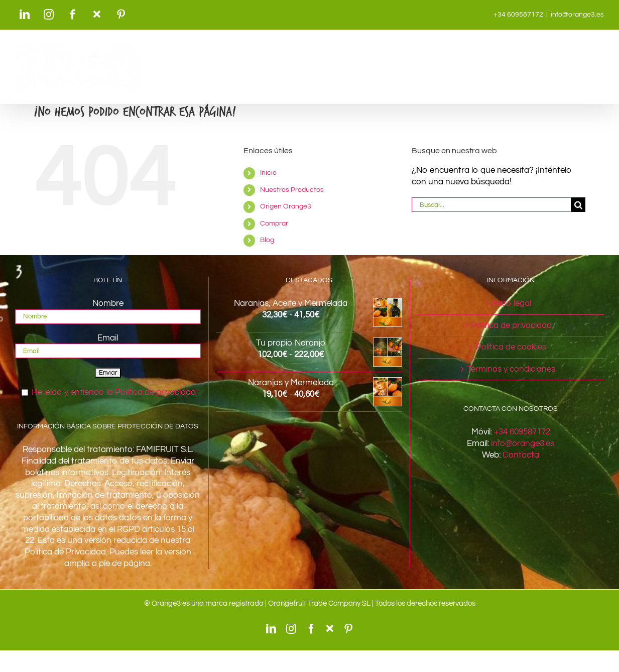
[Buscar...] (491, 205)
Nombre (108, 303)
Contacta (521, 455)
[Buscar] (578, 205)
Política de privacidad (511, 325)
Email (108, 338)
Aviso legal (511, 303)
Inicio (268, 173)
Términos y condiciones (511, 369)
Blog (267, 240)
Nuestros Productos (292, 190)
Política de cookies (511, 347)
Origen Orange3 (286, 206)
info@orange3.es (577, 15)
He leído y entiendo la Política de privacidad (114, 392)
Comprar (274, 223)
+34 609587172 (522, 432)
